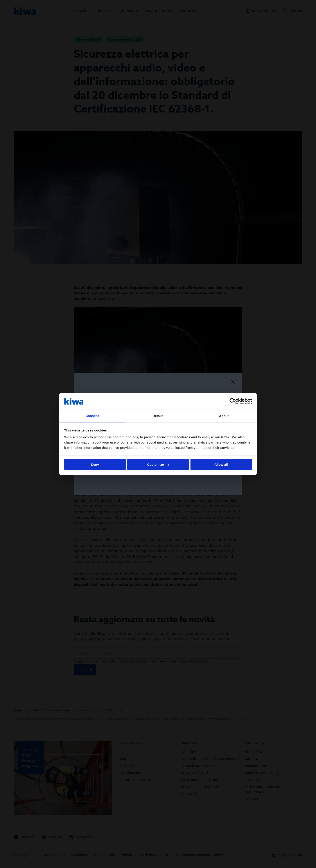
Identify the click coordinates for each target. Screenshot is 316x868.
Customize (158, 464)
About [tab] (224, 416)
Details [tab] (158, 416)
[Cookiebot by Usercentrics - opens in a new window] (233, 401)
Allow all (221, 464)
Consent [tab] (92, 416)
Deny (95, 464)
